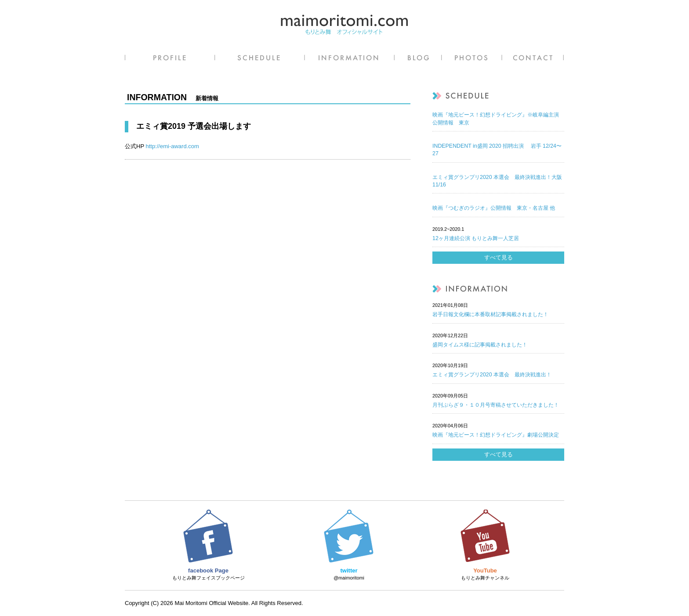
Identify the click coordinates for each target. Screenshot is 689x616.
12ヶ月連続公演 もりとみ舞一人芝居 (476, 238)
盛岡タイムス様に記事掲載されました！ (480, 345)
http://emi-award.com (172, 146)
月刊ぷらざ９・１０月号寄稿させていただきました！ (496, 405)
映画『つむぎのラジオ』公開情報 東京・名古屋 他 (494, 208)
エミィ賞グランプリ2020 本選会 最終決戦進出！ (492, 375)
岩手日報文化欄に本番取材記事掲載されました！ (490, 314)
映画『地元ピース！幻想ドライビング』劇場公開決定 (496, 435)
